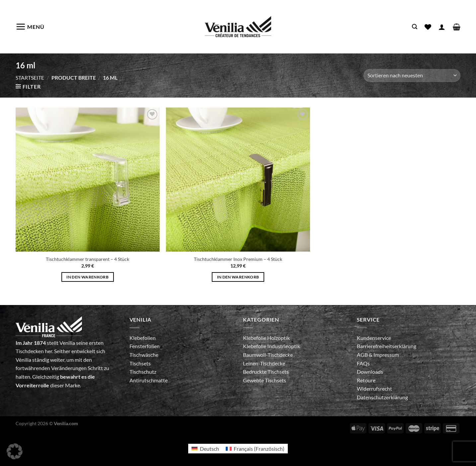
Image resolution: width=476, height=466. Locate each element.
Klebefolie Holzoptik (266, 338)
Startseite (30, 78)
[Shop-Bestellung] (412, 76)
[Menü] (30, 27)
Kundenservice (374, 338)
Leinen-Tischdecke (264, 363)
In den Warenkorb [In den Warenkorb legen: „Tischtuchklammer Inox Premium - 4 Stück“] (238, 277)
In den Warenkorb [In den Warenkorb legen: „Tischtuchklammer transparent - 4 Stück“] (87, 277)
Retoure (366, 380)
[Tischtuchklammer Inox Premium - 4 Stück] (238, 180)
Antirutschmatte (149, 380)
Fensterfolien (145, 346)
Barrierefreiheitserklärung (387, 346)
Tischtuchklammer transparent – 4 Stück (87, 259)
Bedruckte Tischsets (266, 372)
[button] (15, 451)
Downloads (370, 372)
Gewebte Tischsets (265, 380)
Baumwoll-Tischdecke (268, 355)
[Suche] (415, 27)
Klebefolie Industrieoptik (272, 346)
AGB (363, 355)
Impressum (386, 355)
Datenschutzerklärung (382, 397)
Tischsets (140, 363)
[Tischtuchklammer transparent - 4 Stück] (88, 180)
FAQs (363, 363)
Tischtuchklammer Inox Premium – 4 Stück (238, 259)
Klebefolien (143, 338)
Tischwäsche (144, 355)
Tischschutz (143, 372)
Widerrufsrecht (374, 388)
